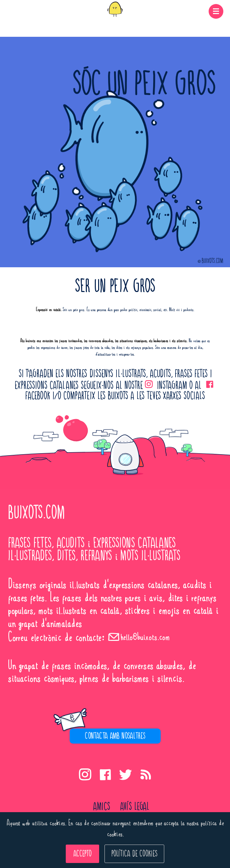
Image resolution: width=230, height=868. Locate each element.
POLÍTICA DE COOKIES (135, 854)
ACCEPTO (82, 854)
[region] (115, 734)
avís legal (135, 807)
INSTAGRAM (165, 386)
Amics (102, 807)
